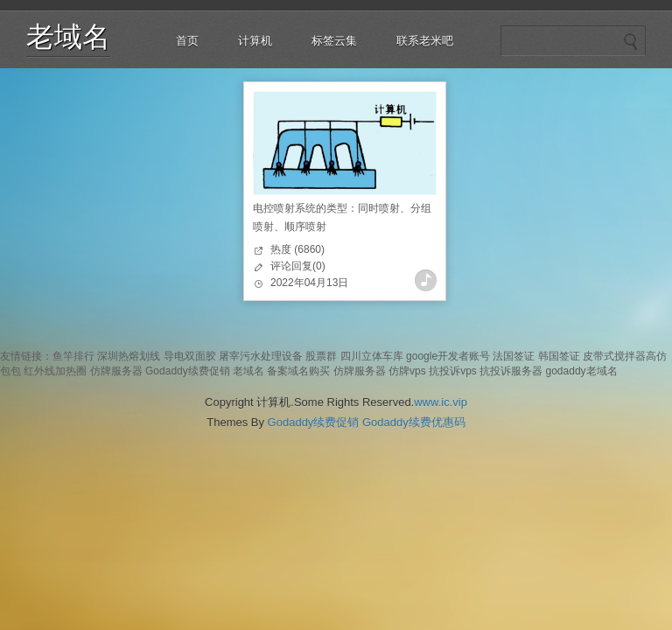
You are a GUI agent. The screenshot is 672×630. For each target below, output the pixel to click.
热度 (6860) (297, 249)
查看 (426, 280)
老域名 (68, 37)
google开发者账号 (448, 356)
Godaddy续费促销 (188, 371)
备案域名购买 (298, 371)
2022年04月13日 (309, 283)
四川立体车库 (372, 356)
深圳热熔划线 (129, 356)
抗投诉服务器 (511, 371)
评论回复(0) (298, 266)
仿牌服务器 (116, 371)
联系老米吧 (425, 41)
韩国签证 (559, 356)
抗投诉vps (453, 371)
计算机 (255, 41)
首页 (187, 41)
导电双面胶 (190, 356)
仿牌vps (407, 371)
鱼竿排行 (73, 356)
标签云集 (334, 41)
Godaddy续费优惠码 (414, 422)
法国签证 (514, 356)
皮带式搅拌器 (614, 356)
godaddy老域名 (582, 371)
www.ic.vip (441, 402)
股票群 (321, 356)
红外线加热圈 (55, 371)
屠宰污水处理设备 (261, 356)
